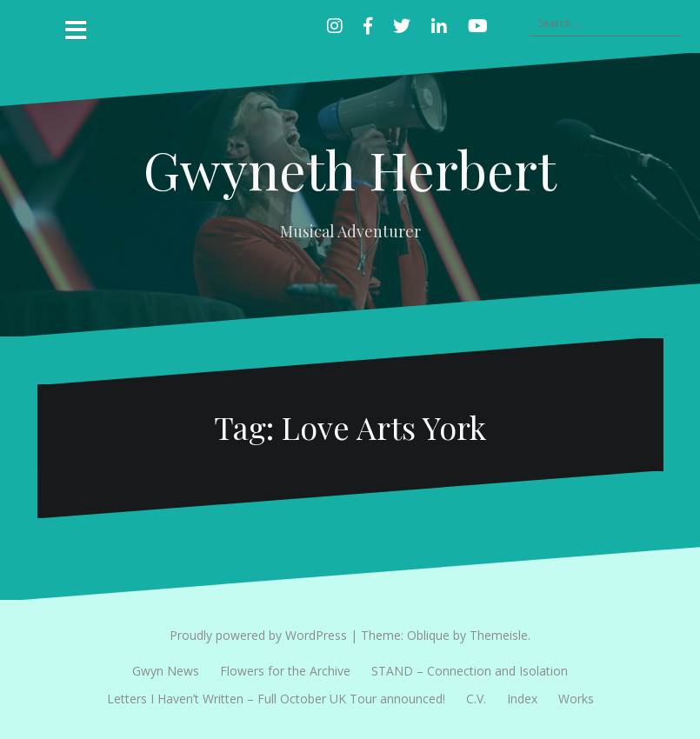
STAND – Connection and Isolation (470, 671)
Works (576, 699)
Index (522, 699)
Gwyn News (166, 671)
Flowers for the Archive (285, 671)
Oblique (428, 635)
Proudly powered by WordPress (258, 635)
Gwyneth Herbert (350, 169)
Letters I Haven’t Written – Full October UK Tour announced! (276, 699)
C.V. (476, 699)
